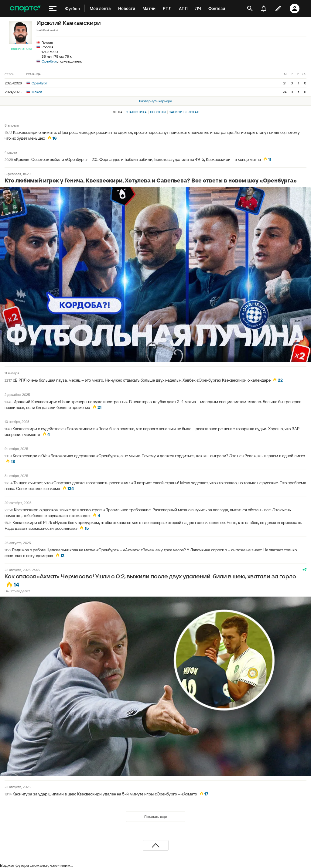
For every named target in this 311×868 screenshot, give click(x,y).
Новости (158, 112)
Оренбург (49, 61)
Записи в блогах (184, 112)
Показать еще (155, 817)
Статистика (136, 112)
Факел (34, 92)
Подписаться (21, 49)
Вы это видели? (17, 591)
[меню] (53, 9)
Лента (118, 112)
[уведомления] (264, 9)
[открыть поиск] (250, 9)
